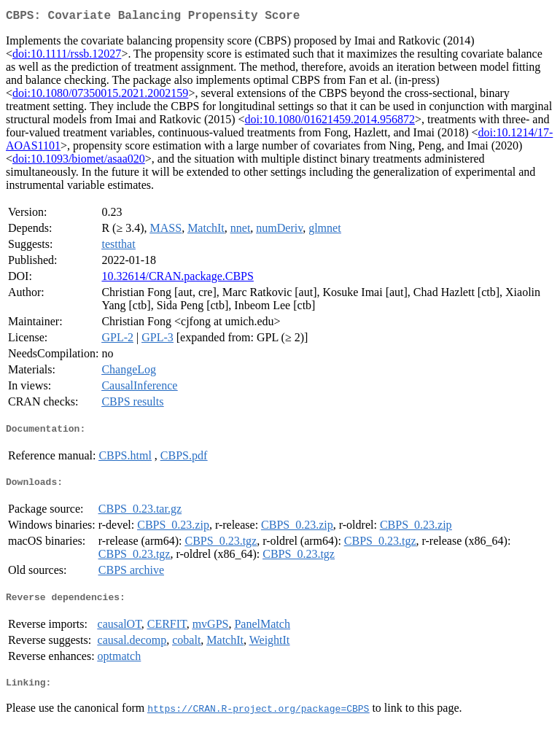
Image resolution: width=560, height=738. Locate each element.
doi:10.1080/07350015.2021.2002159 (100, 96)
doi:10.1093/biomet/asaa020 (79, 162)
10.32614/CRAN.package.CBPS (177, 279)
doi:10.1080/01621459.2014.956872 (330, 122)
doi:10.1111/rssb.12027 (67, 57)
